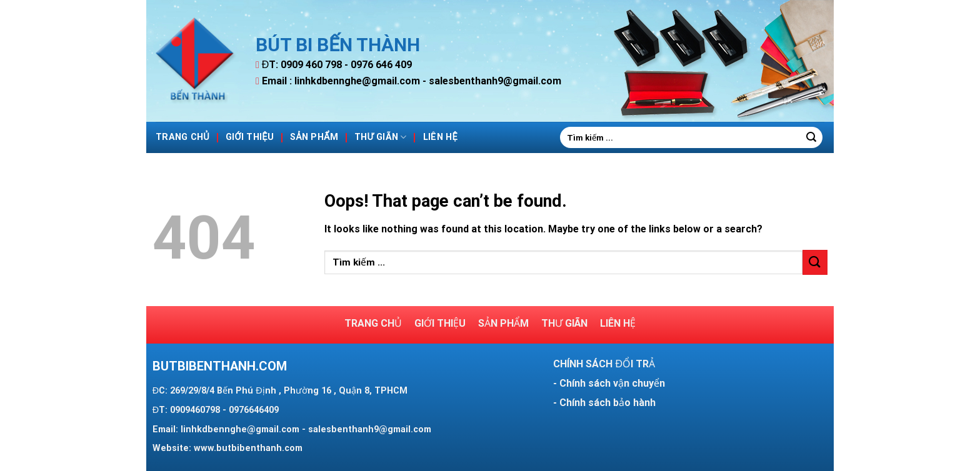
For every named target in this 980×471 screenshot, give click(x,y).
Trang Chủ (182, 137)
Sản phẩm (314, 137)
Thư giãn (381, 137)
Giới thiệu (250, 137)
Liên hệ (440, 137)
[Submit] (811, 137)
